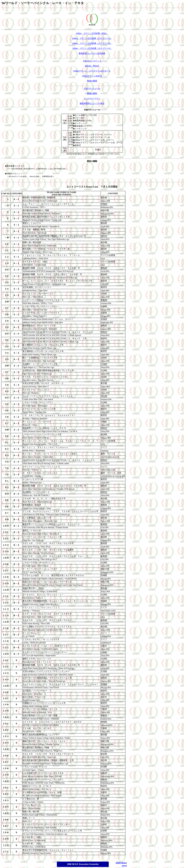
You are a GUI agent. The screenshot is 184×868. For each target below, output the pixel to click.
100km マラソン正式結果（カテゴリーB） (92, 43)
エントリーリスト (92, 98)
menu (124, 866)
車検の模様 (92, 81)
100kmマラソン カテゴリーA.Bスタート (92, 71)
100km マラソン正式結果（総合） (92, 33)
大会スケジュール (92, 88)
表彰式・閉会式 (92, 66)
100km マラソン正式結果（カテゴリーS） (92, 48)
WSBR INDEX (121, 863)
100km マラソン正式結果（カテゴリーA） (92, 38)
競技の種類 (92, 93)
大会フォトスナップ (92, 61)
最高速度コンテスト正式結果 (92, 53)
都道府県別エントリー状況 (92, 103)
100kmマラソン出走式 (92, 76)
